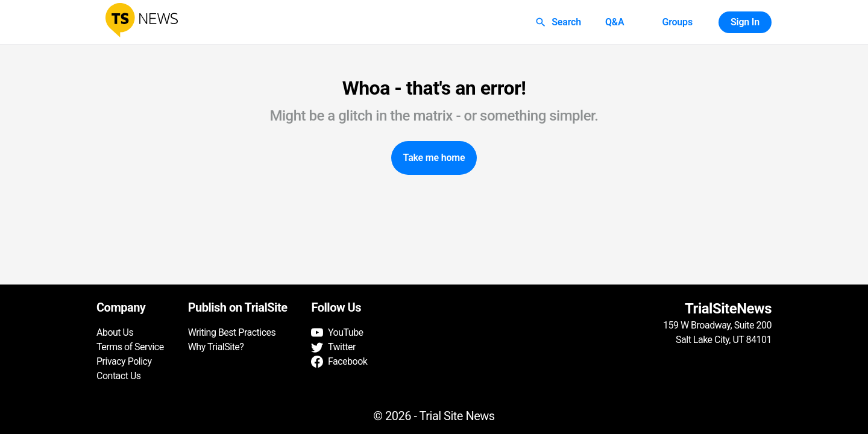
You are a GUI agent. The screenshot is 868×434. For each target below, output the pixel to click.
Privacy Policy (124, 361)
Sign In (745, 22)
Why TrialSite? (216, 347)
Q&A (615, 22)
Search (559, 22)
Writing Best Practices (232, 332)
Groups (677, 22)
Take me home (434, 158)
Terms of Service (130, 347)
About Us (115, 332)
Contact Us (119, 376)
